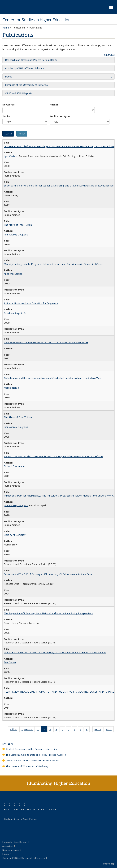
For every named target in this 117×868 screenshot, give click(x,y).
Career (53, 809)
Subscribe (19, 809)
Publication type (60, 116)
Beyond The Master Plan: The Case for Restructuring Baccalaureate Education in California (53, 456)
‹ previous (28, 730)
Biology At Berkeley (15, 535)
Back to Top (109, 864)
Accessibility (9, 846)
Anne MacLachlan (13, 274)
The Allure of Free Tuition (18, 225)
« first (15, 730)
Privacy (7, 854)
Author (54, 105)
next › (99, 730)
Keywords (9, 105)
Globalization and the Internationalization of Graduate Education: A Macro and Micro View (53, 378)
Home (6, 28)
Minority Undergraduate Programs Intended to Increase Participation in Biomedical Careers (54, 264)
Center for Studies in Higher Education (36, 20)
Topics (6, 116)
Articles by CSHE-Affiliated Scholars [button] (25, 68)
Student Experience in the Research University (31, 749)
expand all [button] (109, 55)
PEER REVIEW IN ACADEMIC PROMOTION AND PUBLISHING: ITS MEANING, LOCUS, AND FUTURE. (59, 692)
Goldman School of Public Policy (20, 819)
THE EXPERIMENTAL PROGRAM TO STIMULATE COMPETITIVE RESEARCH (46, 342)
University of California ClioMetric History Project (33, 760)
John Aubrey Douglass (16, 234)
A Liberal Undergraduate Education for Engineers (31, 303)
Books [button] (9, 77)
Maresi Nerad (11, 388)
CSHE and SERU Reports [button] (19, 93)
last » (110, 730)
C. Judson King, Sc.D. (15, 313)
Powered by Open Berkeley (16, 842)
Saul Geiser (10, 662)
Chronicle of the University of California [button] (26, 85)
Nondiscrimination (12, 850)
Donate (31, 809)
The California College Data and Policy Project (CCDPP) (36, 755)
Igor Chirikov (11, 156)
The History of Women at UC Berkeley (27, 766)
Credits (42, 809)
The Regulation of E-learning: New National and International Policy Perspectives (48, 613)
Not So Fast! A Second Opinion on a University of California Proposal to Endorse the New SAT (55, 652)
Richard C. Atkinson (14, 466)
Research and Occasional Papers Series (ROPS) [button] (31, 60)
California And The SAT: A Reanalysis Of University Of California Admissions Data (48, 574)
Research (8, 744)
